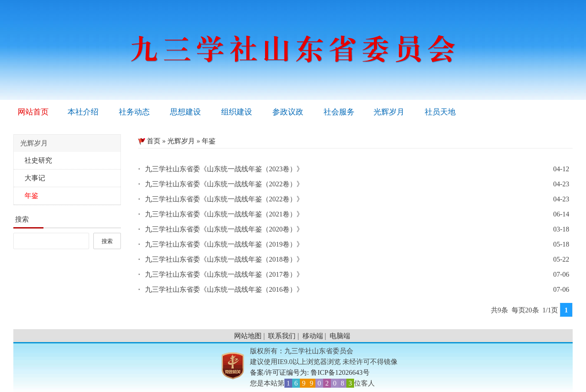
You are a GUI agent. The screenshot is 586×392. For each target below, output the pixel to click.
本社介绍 (83, 112)
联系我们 (282, 336)
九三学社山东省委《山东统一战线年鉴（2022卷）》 (224, 184)
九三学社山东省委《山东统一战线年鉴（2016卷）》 (224, 289)
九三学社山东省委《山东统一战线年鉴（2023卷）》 (224, 169)
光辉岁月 (389, 112)
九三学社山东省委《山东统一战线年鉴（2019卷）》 (224, 244)
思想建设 (185, 112)
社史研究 (38, 160)
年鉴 (31, 196)
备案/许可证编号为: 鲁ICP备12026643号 (310, 372)
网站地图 (248, 336)
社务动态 (134, 112)
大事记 (35, 178)
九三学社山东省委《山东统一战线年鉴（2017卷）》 (224, 274)
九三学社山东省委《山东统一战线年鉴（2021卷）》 (224, 214)
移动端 (313, 336)
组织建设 (237, 112)
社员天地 (440, 112)
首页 (149, 141)
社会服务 (339, 112)
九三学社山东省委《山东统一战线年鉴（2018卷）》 (224, 259)
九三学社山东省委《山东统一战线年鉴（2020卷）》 (224, 229)
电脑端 (340, 336)
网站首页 (33, 112)
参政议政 (288, 112)
